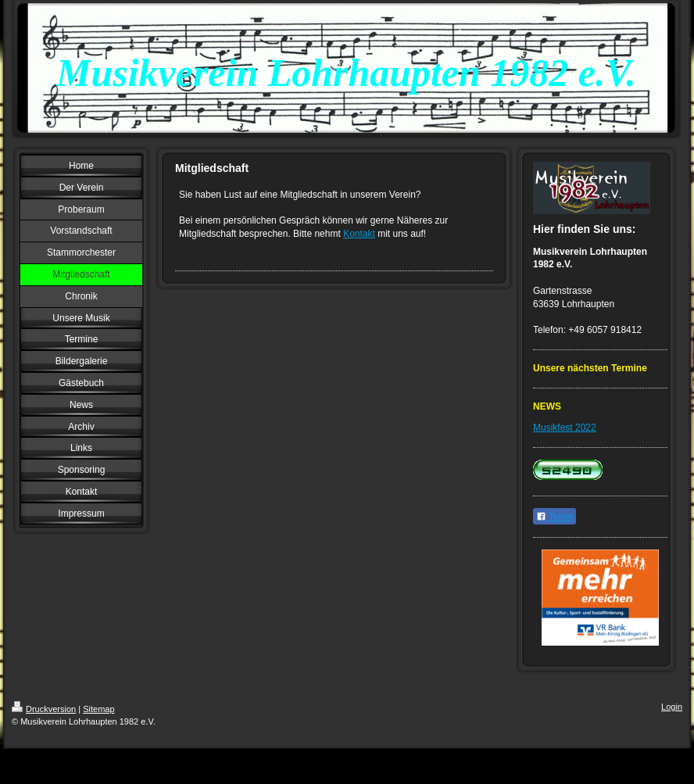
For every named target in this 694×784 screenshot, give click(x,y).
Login (672, 707)
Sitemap (98, 709)
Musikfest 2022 (565, 428)
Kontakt (359, 234)
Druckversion (44, 709)
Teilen (554, 517)
